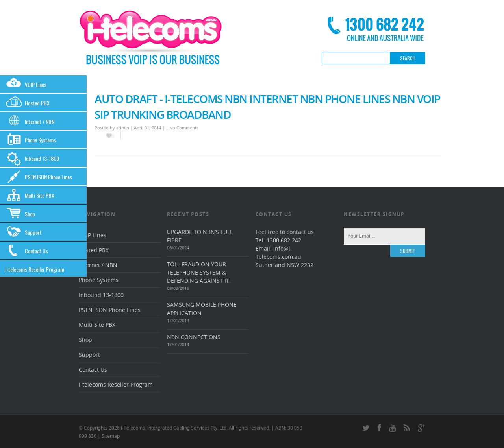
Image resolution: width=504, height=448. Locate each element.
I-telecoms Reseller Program (35, 269)
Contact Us (27, 251)
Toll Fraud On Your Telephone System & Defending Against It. (199, 272)
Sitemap (111, 436)
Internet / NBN (30, 121)
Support (23, 232)
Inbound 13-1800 (32, 158)
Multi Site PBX (30, 195)
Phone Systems (31, 140)
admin (123, 128)
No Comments (184, 128)
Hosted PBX (27, 103)
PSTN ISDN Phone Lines (39, 177)
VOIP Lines (26, 84)
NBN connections (194, 337)
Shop (20, 214)
